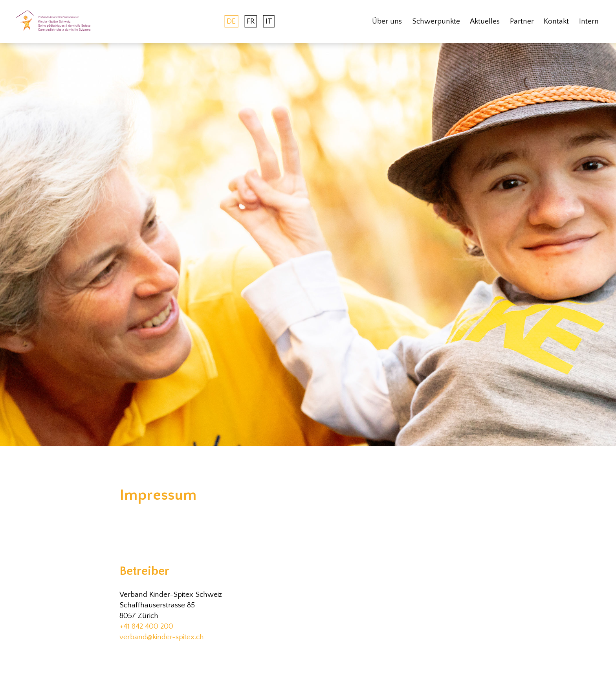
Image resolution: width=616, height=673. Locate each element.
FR (251, 21)
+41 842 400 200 (146, 626)
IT (269, 21)
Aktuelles (485, 21)
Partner (522, 21)
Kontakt (556, 21)
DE (231, 21)
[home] (53, 21)
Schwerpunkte (436, 21)
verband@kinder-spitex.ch (162, 637)
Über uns (387, 21)
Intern (589, 21)
